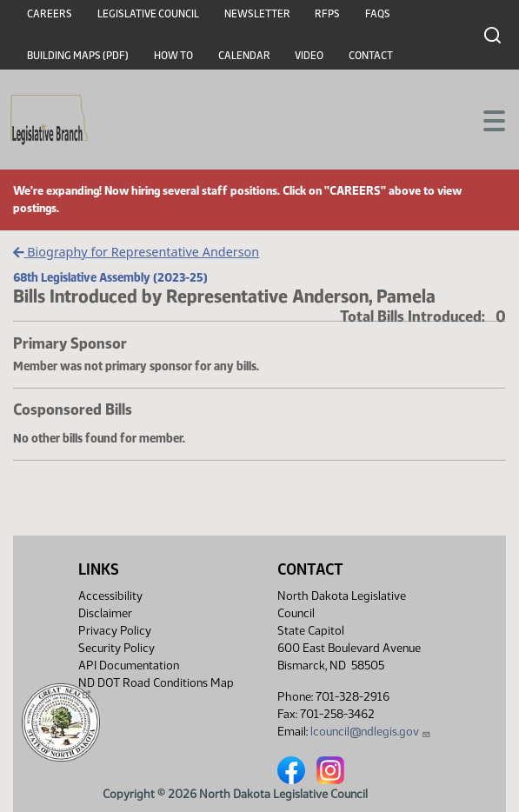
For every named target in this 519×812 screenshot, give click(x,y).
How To (173, 56)
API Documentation (129, 666)
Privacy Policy (115, 631)
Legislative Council (148, 14)
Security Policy (116, 648)
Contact (371, 56)
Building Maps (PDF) (78, 56)
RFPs (327, 14)
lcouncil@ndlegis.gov (371, 732)
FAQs (378, 14)
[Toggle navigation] (485, 119)
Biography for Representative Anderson (136, 252)
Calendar (244, 56)
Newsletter (257, 14)
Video (309, 56)
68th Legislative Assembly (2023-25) (110, 277)
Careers (50, 14)
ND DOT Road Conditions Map (156, 688)
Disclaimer (105, 613)
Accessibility (110, 596)
